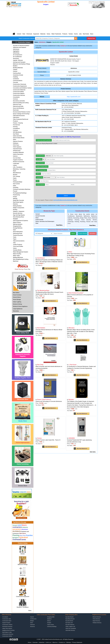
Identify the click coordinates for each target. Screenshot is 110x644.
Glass (15, 140)
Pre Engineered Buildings (20, 193)
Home (36, 42)
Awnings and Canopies (19, 62)
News (92, 34)
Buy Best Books (69, 621)
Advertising (16, 53)
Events (76, 34)
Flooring (15, 127)
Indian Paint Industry (7, 628)
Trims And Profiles (18, 246)
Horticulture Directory (7, 626)
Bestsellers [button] (93, 233)
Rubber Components (19, 208)
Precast (15, 191)
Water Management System (21, 252)
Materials (43, 34)
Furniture (15, 130)
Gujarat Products (6, 623)
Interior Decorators (18, 154)
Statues (49, 621)
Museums (33, 626)
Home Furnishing (23, 464)
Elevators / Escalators (23, 607)
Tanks (15, 237)
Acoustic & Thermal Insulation (21, 46)
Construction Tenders (7, 625)
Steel (24, 34)
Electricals (16, 110)
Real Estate (86, 34)
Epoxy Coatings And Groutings (21, 114)
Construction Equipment (23, 597)
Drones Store (23, 486)
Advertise (42, 642)
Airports (32, 617)
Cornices (15, 99)
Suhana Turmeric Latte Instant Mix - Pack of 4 (48, 440)
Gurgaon (49, 42)
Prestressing (16, 195)
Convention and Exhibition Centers (22, 88)
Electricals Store (23, 399)
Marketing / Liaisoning (19, 169)
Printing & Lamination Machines (22, 189)
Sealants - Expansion (19, 211)
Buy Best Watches (70, 625)
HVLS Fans (16, 145)
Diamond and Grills (18, 106)
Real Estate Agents (18, 202)
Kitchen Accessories (19, 162)
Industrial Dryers (17, 149)
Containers (16, 79)
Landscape (16, 163)
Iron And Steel (17, 158)
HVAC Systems (17, 147)
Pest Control (16, 184)
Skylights (15, 219)
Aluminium (16, 58)
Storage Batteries (18, 228)
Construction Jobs (7, 619)
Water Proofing (17, 254)
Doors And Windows (18, 108)
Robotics (15, 204)
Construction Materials (19, 90)
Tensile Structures (18, 235)
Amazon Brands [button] (83, 233)
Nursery (15, 175)
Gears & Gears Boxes (19, 138)
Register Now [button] (91, 38)
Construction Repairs (19, 93)
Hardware (16, 143)
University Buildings (52, 626)
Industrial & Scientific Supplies (23, 355)
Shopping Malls (51, 617)
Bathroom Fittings (23, 565)
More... (30, 611)
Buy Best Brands (70, 617)
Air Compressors (18, 55)
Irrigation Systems (18, 160)
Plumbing (16, 187)
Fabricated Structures (19, 116)
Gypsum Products (18, 141)
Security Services (18, 213)
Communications (18, 81)
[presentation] (47, 190)
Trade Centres (51, 625)
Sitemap (69, 642)
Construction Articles (7, 636)
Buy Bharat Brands (70, 619)
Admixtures (16, 49)
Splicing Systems (18, 224)
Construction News (7, 621)
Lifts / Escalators (18, 167)
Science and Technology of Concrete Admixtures (49, 401)
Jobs (80, 34)
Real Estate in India (7, 632)
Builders (15, 66)
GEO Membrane (17, 132)
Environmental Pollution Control (22, 112)
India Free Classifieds (71, 628)
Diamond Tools (17, 105)
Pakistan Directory (97, 623)
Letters (15, 165)
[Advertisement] (55, 20)
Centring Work (17, 73)
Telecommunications (19, 241)
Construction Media (18, 92)
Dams (32, 623)
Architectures (33, 619)
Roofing (15, 210)
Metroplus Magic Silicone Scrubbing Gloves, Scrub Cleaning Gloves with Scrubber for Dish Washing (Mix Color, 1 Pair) (81, 332)
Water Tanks (16, 256)
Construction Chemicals (19, 84)
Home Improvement (23, 442)
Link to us (48, 642)
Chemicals (29, 34)
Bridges (32, 621)
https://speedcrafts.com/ (74, 97)
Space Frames (17, 222)
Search (73, 233)
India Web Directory (70, 630)
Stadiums (49, 619)
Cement (19, 34)
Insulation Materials (18, 152)
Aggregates (16, 51)
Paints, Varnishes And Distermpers (45, 221)
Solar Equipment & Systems (20, 221)
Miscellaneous (17, 173)
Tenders (71, 34)
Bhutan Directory (97, 617)
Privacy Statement (77, 642)
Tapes (15, 239)
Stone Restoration (18, 232)
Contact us (62, 642)
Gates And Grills (17, 136)
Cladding (15, 77)
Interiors (15, 156)
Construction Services (19, 95)
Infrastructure (17, 151)
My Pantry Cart (69, 623)
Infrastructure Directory (8, 634)
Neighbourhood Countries (8, 630)
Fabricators (16, 117)
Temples (49, 623)
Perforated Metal (18, 182)
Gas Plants (16, 134)
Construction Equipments (20, 86)
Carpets (15, 70)
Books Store (23, 421)
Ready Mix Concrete (18, 200)
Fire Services (16, 125)
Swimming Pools (18, 233)
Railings (15, 198)
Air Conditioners (17, 57)
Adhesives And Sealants (20, 47)
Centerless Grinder (18, 75)
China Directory (96, 619)
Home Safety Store (23, 333)
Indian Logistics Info (70, 626)
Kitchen (23, 554)
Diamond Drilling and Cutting (21, 103)
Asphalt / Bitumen (18, 60)
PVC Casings (16, 176)
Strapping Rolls (17, 226)
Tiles (14, 243)
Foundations (16, 128)
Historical (32, 625)
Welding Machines (18, 257)
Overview (35, 642)
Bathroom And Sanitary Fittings (21, 64)
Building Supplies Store (23, 378)
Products (65, 34)
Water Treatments (56, 34)
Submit (66, 196)
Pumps (15, 197)
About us (55, 642)
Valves (48, 34)
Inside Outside (39, 220)
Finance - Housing (18, 123)
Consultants (16, 97)
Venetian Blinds (17, 250)
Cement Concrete (40, 216)
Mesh (15, 171)
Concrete (15, 82)
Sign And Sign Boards (19, 215)
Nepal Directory (96, 621)
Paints (15, 178)
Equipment (36, 34)
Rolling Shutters (17, 206)
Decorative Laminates (19, 101)
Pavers (15, 180)
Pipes (15, 186)
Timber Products (18, 245)
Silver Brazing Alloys (18, 217)
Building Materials (18, 68)
